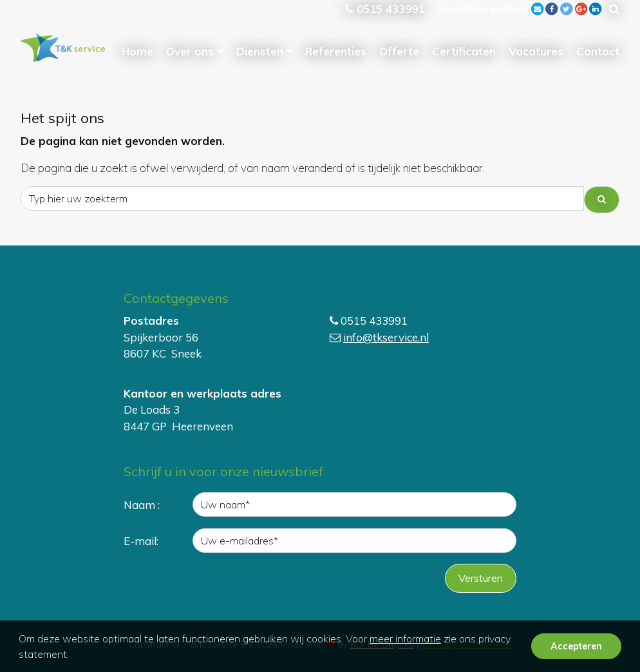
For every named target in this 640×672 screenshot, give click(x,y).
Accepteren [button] (576, 646)
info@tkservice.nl (386, 337)
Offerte (399, 51)
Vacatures (536, 51)
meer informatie (405, 638)
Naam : (142, 505)
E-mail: (141, 541)
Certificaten (464, 51)
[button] (73, 656)
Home (137, 51)
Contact (598, 51)
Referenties (336, 51)
